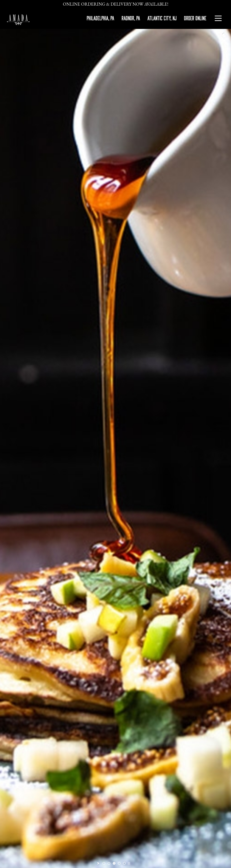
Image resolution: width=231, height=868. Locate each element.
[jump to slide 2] (109, 863)
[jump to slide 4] (119, 863)
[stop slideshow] (129, 863)
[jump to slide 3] (114, 863)
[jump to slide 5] (124, 863)
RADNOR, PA (131, 18)
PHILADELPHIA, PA (100, 18)
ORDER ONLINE (195, 18)
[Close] (224, 2)
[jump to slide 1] (104, 863)
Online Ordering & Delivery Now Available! (116, 5)
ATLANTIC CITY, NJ (162, 18)
